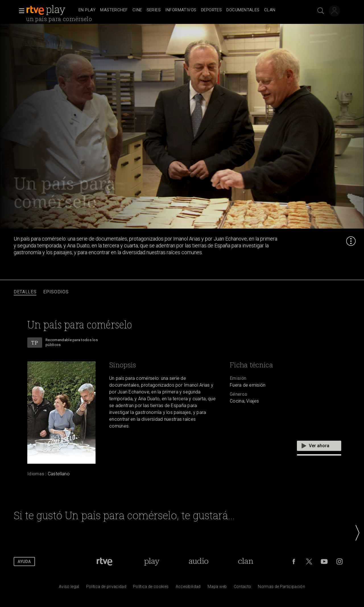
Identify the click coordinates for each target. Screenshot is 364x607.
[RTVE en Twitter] (309, 562)
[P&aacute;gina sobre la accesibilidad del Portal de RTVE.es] (188, 588)
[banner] (51, 10)
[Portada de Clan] (246, 562)
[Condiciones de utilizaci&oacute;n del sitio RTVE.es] (69, 588)
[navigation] (188, 10)
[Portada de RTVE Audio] (199, 562)
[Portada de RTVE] (105, 562)
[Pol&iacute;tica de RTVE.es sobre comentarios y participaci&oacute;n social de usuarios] (282, 588)
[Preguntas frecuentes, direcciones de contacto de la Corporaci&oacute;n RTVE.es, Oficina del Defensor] (243, 588)
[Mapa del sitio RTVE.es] (217, 588)
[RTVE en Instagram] (340, 562)
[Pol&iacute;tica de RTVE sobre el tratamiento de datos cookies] (151, 588)
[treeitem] (87, 10)
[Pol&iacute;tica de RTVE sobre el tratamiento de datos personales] (106, 588)
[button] (20, 11)
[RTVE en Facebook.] (294, 562)
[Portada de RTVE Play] (152, 562)
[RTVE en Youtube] (324, 562)
